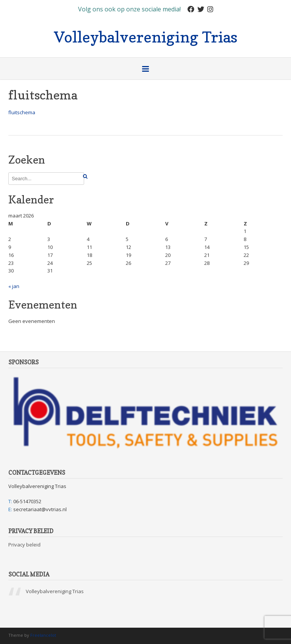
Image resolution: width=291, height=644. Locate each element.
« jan (14, 286)
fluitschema (22, 112)
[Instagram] (210, 9)
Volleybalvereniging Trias (146, 36)
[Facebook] (191, 9)
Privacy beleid (24, 545)
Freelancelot (43, 635)
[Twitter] (201, 9)
